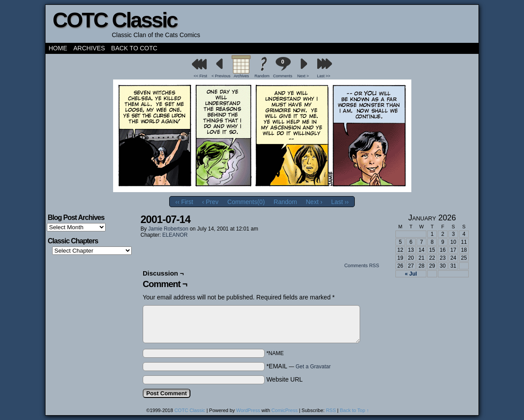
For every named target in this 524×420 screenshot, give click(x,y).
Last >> (324, 76)
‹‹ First (184, 202)
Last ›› (340, 202)
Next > (303, 76)
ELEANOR (175, 235)
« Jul (411, 274)
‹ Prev (210, 202)
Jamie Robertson (168, 229)
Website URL (285, 379)
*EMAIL (299, 366)
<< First (200, 76)
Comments (283, 67)
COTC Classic (115, 20)
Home (58, 48)
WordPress (248, 410)
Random (262, 76)
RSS (331, 410)
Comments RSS (362, 265)
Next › (314, 202)
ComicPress (284, 410)
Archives (89, 48)
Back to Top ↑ (354, 410)
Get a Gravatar (313, 367)
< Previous (221, 76)
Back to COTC (135, 48)
